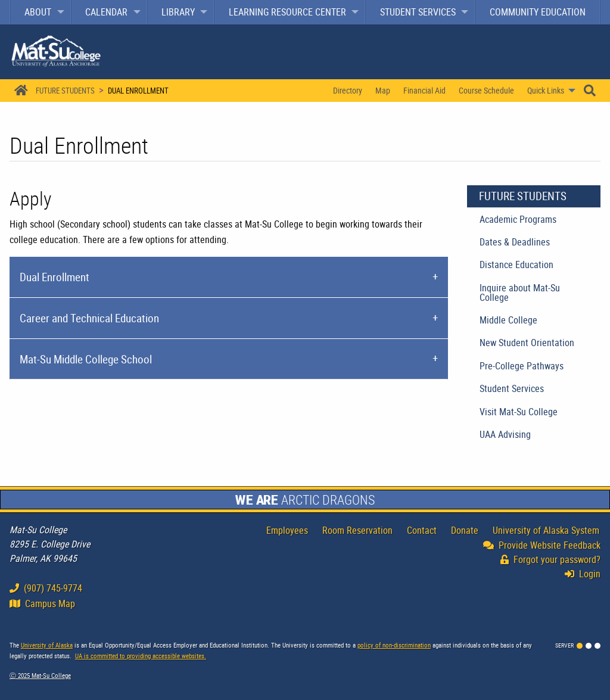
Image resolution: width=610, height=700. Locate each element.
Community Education (538, 12)
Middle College (508, 320)
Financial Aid (424, 90)
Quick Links (546, 90)
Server (564, 645)
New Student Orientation (527, 343)
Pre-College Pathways (522, 366)
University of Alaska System (546, 530)
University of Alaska (47, 645)
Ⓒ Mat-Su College (40, 675)
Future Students (65, 91)
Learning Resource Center (287, 12)
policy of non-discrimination (394, 645)
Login (586, 574)
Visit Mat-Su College (519, 412)
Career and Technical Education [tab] (89, 318)
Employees (287, 530)
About (38, 12)
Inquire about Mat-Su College (520, 293)
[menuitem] (41, 12)
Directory (348, 90)
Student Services (418, 12)
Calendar (106, 12)
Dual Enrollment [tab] (55, 277)
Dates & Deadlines (515, 242)
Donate (465, 530)
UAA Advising (505, 434)
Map (383, 90)
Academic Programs (518, 219)
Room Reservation (357, 530)
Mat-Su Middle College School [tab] (86, 359)
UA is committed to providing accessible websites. (141, 656)
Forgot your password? (550, 559)
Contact (422, 530)
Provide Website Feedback (542, 545)
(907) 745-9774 (46, 588)
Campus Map (42, 603)
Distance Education (516, 265)
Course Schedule (486, 90)
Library (178, 12)
